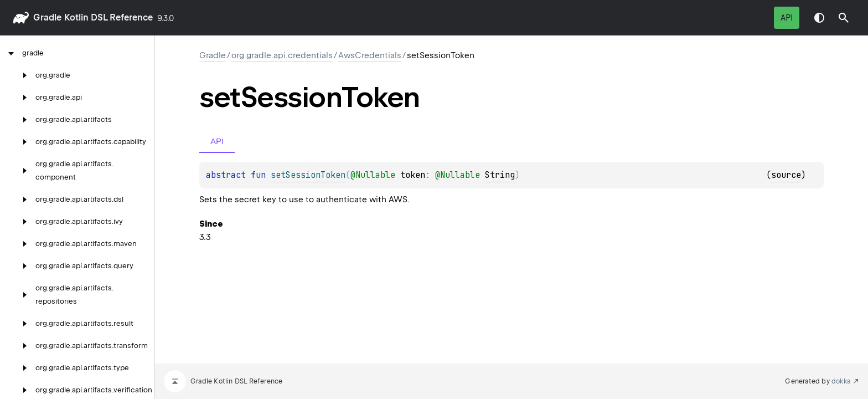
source (786, 175)
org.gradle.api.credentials (282, 55)
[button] (844, 18)
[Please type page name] (844, 18)
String (500, 175)
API (787, 18)
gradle (47, 17)
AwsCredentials (370, 55)
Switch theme (819, 18)
